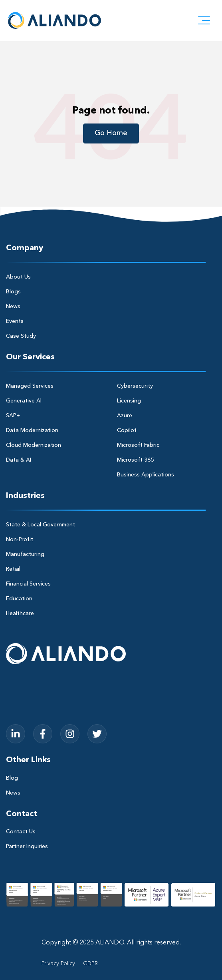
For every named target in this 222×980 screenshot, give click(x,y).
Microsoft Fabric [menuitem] (138, 445)
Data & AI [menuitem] (19, 460)
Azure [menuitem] (125, 416)
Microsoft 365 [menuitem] (135, 460)
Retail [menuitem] (13, 569)
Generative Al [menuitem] (24, 401)
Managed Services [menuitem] (30, 386)
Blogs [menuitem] (13, 292)
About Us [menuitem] (18, 277)
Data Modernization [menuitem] (32, 430)
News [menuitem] (13, 307)
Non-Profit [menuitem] (20, 540)
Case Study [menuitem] (21, 336)
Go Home (111, 133)
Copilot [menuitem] (127, 430)
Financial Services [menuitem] (28, 584)
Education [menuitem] (19, 599)
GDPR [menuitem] (90, 964)
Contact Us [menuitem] (21, 832)
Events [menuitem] (15, 321)
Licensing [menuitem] (129, 401)
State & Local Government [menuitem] (41, 525)
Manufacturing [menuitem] (25, 554)
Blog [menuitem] (12, 778)
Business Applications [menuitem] (146, 475)
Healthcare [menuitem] (20, 613)
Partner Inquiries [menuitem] (27, 847)
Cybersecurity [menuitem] (135, 386)
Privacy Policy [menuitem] (58, 964)
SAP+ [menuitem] (13, 416)
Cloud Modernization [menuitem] (34, 445)
